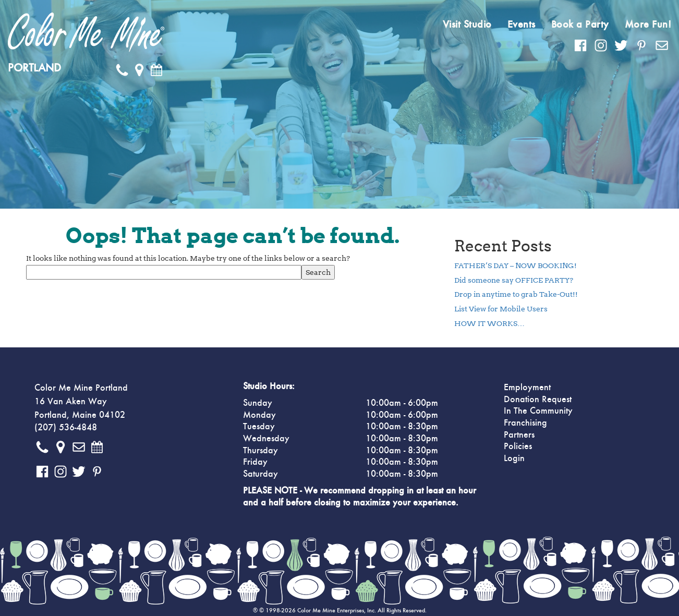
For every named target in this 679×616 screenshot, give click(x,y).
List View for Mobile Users (501, 309)
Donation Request (538, 400)
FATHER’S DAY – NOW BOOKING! (516, 265)
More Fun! (648, 25)
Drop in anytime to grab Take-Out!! (516, 294)
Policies (518, 446)
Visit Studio (467, 25)
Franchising (525, 423)
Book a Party (580, 25)
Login (514, 458)
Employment (527, 388)
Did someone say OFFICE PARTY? (514, 280)
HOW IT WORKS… (489, 323)
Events (522, 25)
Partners (519, 435)
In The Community (538, 411)
